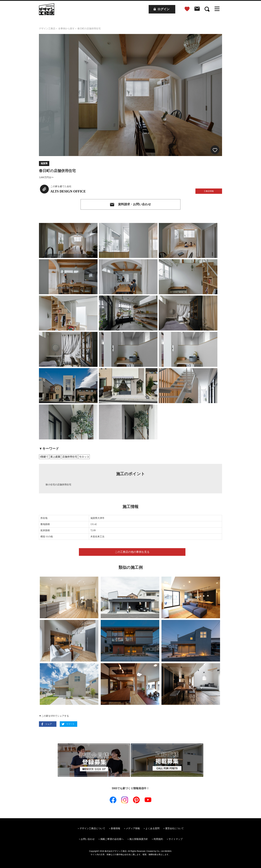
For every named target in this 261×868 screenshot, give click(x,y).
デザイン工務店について (92, 828)
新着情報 (116, 828)
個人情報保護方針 (139, 839)
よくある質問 (152, 828)
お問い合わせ (88, 839)
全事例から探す (66, 29)
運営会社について (174, 828)
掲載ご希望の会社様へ (112, 839)
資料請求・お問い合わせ (134, 204)
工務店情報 (209, 191)
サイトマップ (176, 839)
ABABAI (168, 851)
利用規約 (158, 839)
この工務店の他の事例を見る (132, 552)
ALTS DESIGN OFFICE (68, 191)
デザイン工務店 (47, 29)
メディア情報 (133, 828)
